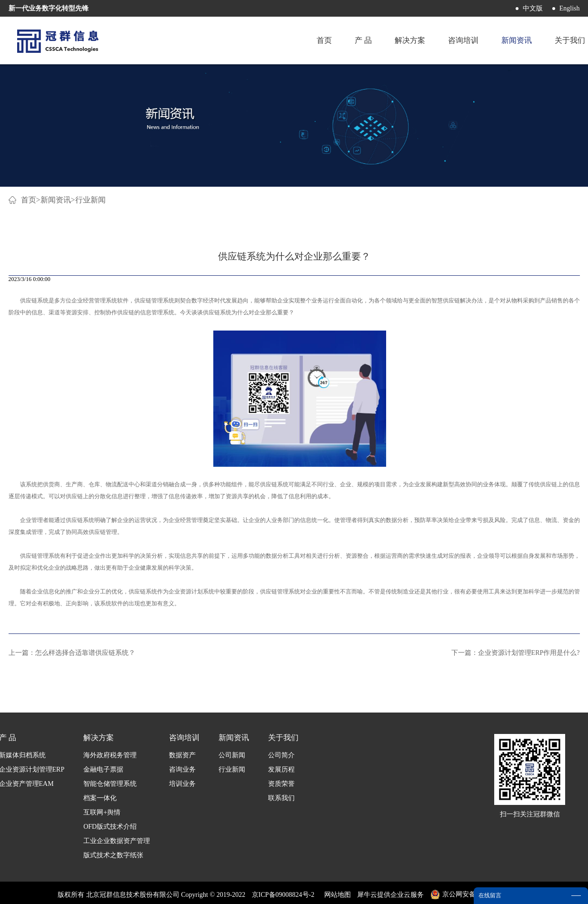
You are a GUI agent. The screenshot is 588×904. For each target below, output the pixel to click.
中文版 (533, 8)
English (570, 8)
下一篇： (516, 653)
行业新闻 (90, 200)
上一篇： (72, 653)
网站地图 (336, 895)
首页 (324, 40)
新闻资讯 (56, 200)
